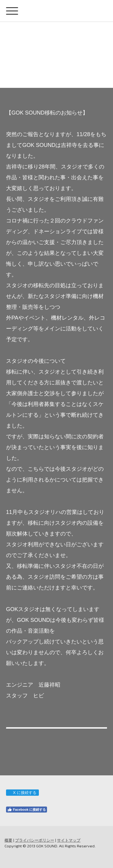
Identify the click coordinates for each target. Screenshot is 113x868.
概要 (8, 840)
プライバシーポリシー (35, 840)
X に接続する (22, 793)
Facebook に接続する (27, 810)
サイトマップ (69, 840)
